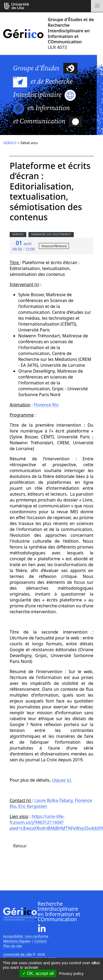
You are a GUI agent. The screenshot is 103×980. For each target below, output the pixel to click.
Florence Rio (46, 405)
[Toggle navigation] (97, 6)
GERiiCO (10, 143)
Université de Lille (17, 954)
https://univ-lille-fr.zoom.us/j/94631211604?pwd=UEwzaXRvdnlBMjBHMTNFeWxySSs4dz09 (56, 822)
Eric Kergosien (33, 806)
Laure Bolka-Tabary (54, 800)
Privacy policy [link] (71, 973)
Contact (41, 941)
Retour (20, 846)
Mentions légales (17, 941)
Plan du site (13, 946)
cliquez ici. (62, 780)
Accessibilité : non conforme (26, 936)
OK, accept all (38, 973)
